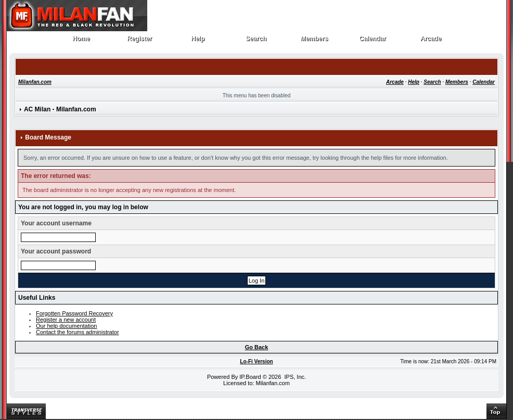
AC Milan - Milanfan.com (60, 109)
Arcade (431, 41)
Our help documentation (66, 326)
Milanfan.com (35, 82)
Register (140, 41)
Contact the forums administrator (78, 332)
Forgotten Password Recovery (74, 313)
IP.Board (250, 377)
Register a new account (66, 320)
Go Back (257, 347)
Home (81, 41)
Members (315, 41)
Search (256, 41)
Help (198, 41)
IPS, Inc (294, 377)
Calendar (373, 41)
